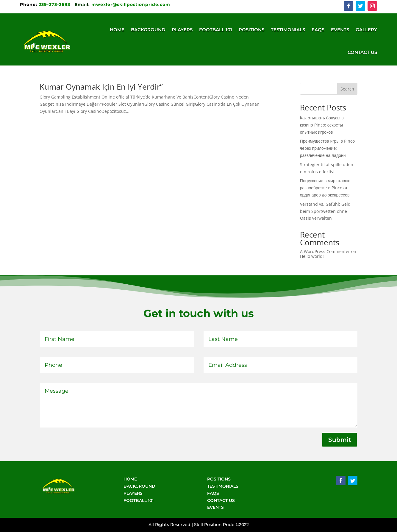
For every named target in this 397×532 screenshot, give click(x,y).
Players (182, 30)
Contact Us (362, 52)
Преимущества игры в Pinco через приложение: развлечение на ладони (327, 148)
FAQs (318, 30)
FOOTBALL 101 (139, 500)
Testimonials (288, 30)
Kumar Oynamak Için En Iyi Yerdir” (101, 87)
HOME (130, 479)
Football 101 (216, 30)
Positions (251, 30)
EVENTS (215, 507)
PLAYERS (133, 493)
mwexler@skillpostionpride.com (131, 4)
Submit (340, 440)
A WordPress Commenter (325, 251)
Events (340, 30)
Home (117, 30)
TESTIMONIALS (223, 486)
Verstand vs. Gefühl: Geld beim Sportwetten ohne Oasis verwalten (325, 211)
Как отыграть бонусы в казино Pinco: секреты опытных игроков (322, 125)
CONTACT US (221, 500)
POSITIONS (219, 479)
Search (347, 89)
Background (148, 30)
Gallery (366, 30)
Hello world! (312, 256)
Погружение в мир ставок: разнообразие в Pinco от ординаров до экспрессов (325, 188)
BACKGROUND (139, 486)
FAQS (213, 493)
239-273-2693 (46, 4)
